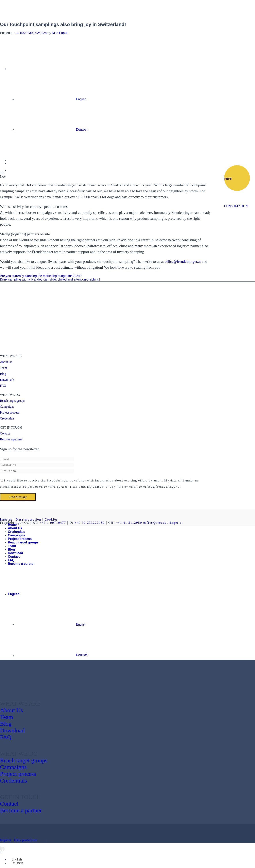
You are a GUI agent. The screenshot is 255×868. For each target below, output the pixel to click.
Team (3, 368)
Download (15, 553)
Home (12, 525)
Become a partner (11, 439)
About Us (6, 362)
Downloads (7, 380)
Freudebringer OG (15, 523)
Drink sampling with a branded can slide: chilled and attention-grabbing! (50, 279)
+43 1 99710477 (53, 523)
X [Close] (2, 849)
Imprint (6, 519)
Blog (3, 374)
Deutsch (52, 655)
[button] (1, 853)
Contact (5, 433)
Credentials (7, 418)
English (44, 594)
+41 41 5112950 (129, 523)
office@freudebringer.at (183, 261)
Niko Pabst (59, 33)
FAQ (3, 386)
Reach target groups (13, 401)
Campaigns (7, 407)
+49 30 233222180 (90, 523)
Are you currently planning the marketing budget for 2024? (41, 276)
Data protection (28, 519)
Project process (10, 412)
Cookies (51, 519)
